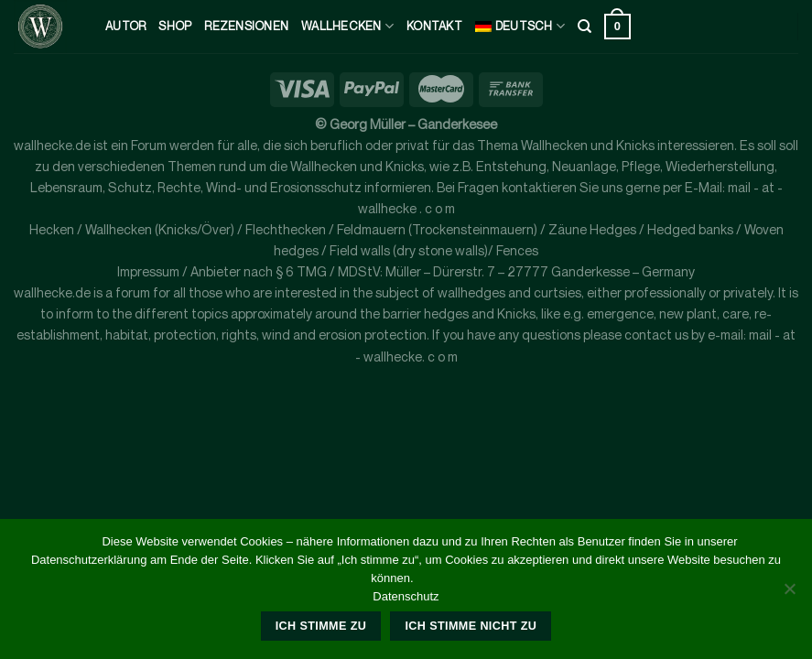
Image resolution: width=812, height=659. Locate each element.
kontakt (434, 26)
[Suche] (585, 27)
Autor (125, 26)
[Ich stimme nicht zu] (789, 594)
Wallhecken (347, 26)
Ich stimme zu (321, 626)
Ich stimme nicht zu (471, 626)
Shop (175, 26)
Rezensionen (246, 26)
